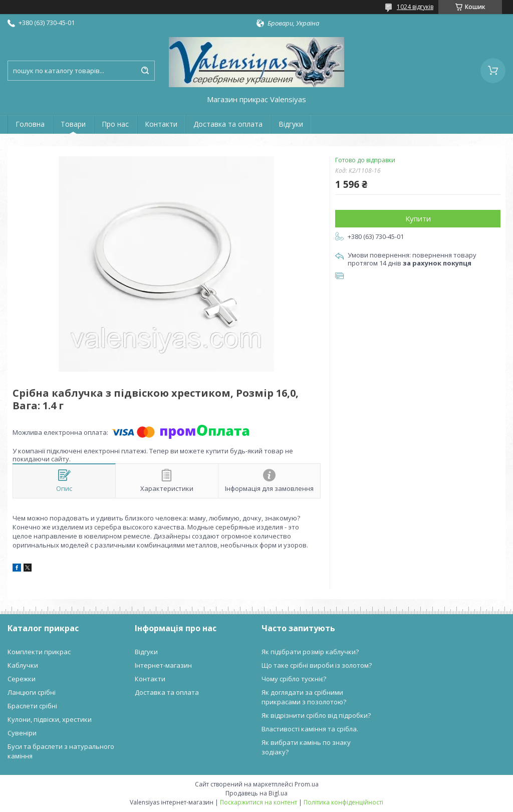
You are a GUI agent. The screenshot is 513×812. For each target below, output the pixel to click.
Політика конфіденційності (343, 802)
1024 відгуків (415, 7)
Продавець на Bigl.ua (256, 793)
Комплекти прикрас (39, 652)
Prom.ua (307, 784)
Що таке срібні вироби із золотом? (317, 665)
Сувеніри (22, 733)
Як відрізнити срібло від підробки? (316, 715)
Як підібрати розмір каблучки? (310, 652)
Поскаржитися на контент (259, 802)
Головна (30, 124)
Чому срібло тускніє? (294, 679)
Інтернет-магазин (163, 665)
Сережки (22, 679)
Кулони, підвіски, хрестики (50, 719)
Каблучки (23, 665)
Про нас (115, 124)
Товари (73, 124)
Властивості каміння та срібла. (310, 729)
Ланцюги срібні (32, 692)
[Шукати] (145, 71)
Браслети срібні (32, 706)
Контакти (161, 124)
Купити (418, 218)
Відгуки (291, 124)
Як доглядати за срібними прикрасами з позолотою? (304, 697)
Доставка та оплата (228, 124)
